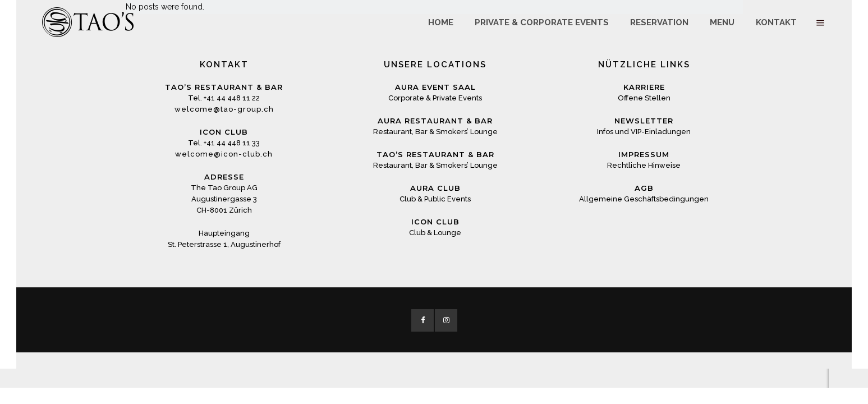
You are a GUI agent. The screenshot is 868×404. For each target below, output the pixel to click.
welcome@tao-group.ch (224, 109)
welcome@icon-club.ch (224, 154)
